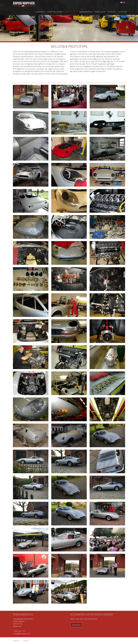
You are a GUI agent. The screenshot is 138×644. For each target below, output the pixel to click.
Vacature (123, 12)
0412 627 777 (20, 631)
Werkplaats (71, 12)
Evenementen (85, 12)
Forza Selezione (55, 12)
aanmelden (76, 625)
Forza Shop (100, 12)
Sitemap (26, 641)
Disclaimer (16, 641)
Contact (111, 12)
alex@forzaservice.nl (23, 634)
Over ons (40, 12)
